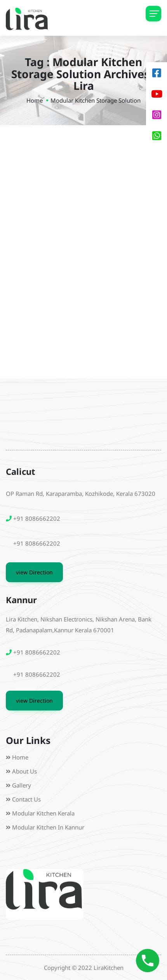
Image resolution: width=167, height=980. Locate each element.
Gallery (22, 785)
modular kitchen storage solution (96, 100)
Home (35, 100)
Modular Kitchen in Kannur (48, 827)
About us (24, 771)
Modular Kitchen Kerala (43, 813)
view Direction (34, 572)
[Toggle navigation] (153, 14)
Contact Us (26, 799)
